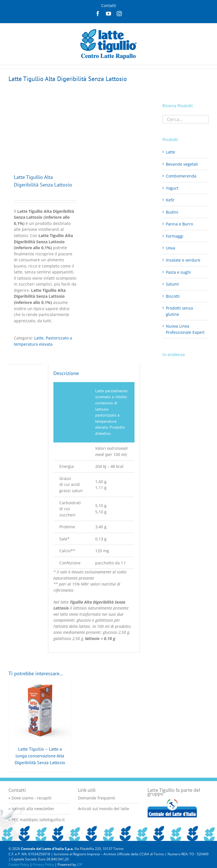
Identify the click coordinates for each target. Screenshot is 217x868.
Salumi (172, 284)
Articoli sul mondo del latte (104, 809)
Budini (172, 212)
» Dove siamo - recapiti (30, 798)
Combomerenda (181, 176)
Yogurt (172, 188)
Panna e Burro (179, 224)
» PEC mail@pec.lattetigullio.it (37, 820)
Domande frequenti (97, 798)
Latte (39, 338)
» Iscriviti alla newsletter (31, 809)
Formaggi (175, 236)
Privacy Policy (43, 864)
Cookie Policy (19, 864)
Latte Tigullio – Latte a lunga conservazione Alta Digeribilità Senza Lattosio (40, 756)
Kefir (170, 200)
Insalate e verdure (183, 260)
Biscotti (173, 296)
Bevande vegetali (182, 164)
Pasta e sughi (178, 272)
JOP (80, 864)
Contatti (109, 6)
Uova (171, 248)
